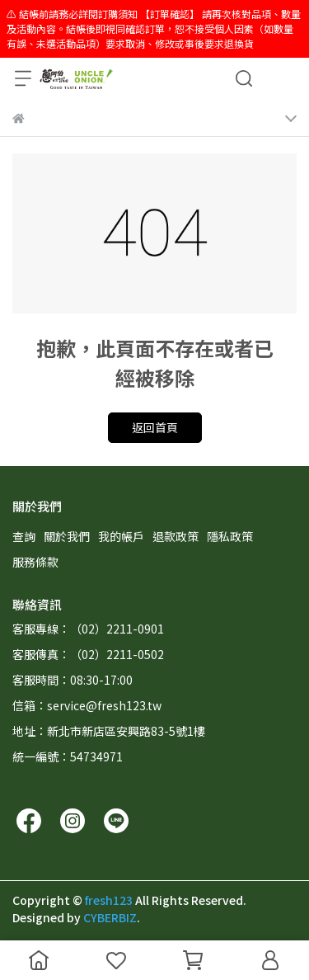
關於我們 (67, 536)
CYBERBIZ (110, 917)
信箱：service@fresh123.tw (87, 705)
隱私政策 (230, 536)
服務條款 (35, 562)
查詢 (24, 536)
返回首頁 (155, 427)
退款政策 (176, 536)
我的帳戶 (121, 536)
